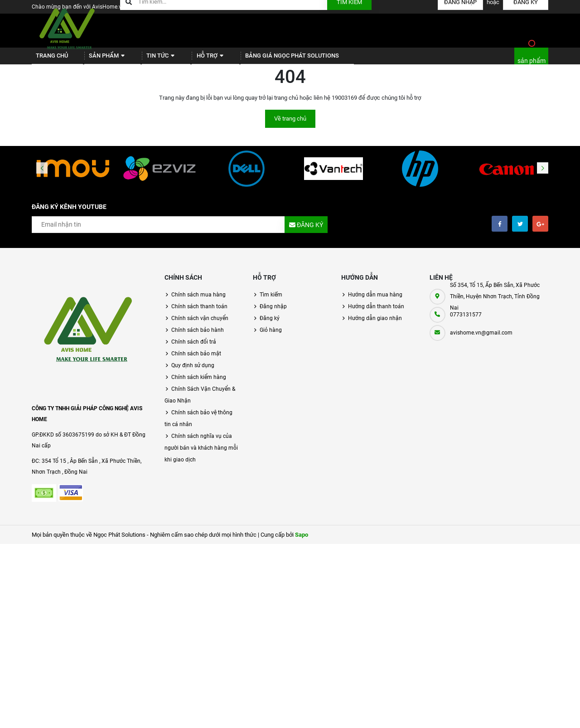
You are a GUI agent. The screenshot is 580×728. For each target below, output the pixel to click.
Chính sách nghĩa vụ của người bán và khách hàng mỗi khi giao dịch (201, 455)
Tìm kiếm (271, 301)
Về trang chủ (290, 125)
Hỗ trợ (190, 59)
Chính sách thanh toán (199, 313)
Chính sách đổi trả (194, 349)
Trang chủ (48, 59)
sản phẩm (532, 64)
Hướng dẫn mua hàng (375, 301)
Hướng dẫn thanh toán (376, 313)
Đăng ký (270, 325)
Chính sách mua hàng (198, 301)
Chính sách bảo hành (198, 337)
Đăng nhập (273, 313)
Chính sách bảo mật (196, 360)
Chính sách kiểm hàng (199, 384)
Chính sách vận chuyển (200, 325)
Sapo (302, 541)
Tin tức (146, 59)
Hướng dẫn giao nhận (375, 325)
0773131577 (466, 321)
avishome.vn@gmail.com (481, 340)
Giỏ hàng (271, 337)
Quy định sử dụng (193, 372)
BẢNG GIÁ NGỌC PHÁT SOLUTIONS (266, 59)
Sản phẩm (98, 59)
